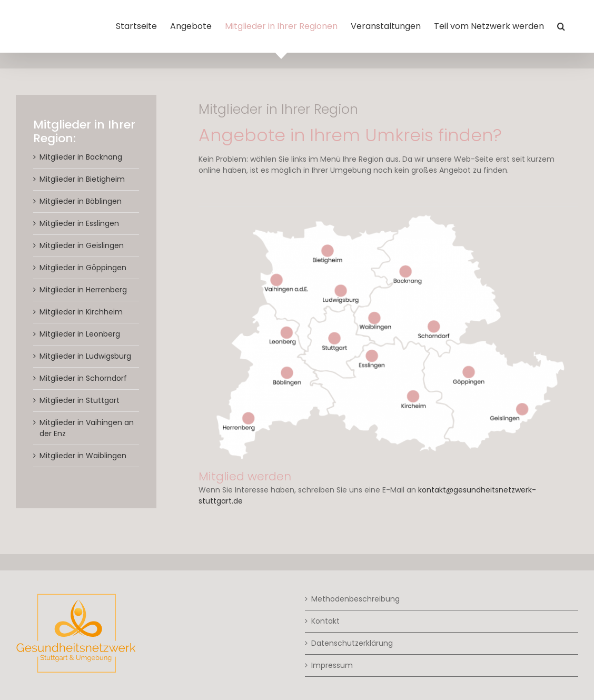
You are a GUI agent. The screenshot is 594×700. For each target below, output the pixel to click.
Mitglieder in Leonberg (80, 334)
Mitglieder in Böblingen (81, 201)
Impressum (332, 665)
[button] (561, 26)
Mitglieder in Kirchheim (81, 312)
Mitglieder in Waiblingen (83, 456)
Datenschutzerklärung (352, 643)
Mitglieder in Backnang (81, 157)
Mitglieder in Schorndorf (83, 378)
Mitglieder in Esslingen (79, 223)
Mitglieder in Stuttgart (80, 400)
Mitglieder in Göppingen (83, 268)
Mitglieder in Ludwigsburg (85, 356)
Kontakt (325, 621)
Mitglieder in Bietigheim (82, 179)
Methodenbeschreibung (355, 599)
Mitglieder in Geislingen (82, 245)
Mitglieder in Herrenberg (83, 290)
